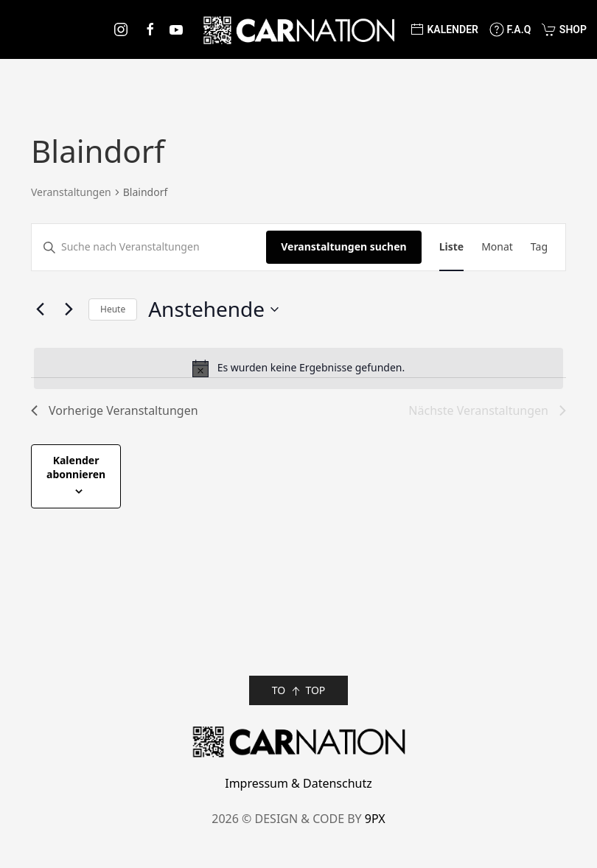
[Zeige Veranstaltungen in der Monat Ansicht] (497, 247)
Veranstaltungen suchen (343, 246)
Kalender (444, 29)
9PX (375, 819)
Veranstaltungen (71, 192)
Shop (564, 29)
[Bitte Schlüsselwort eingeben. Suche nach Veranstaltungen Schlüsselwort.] (149, 247)
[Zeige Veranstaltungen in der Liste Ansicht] (451, 247)
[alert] (298, 368)
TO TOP (299, 691)
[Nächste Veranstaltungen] (69, 309)
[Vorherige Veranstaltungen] (40, 309)
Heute (113, 309)
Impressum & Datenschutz (298, 783)
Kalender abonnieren (76, 467)
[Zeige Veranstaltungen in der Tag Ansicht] (539, 247)
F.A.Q (510, 29)
